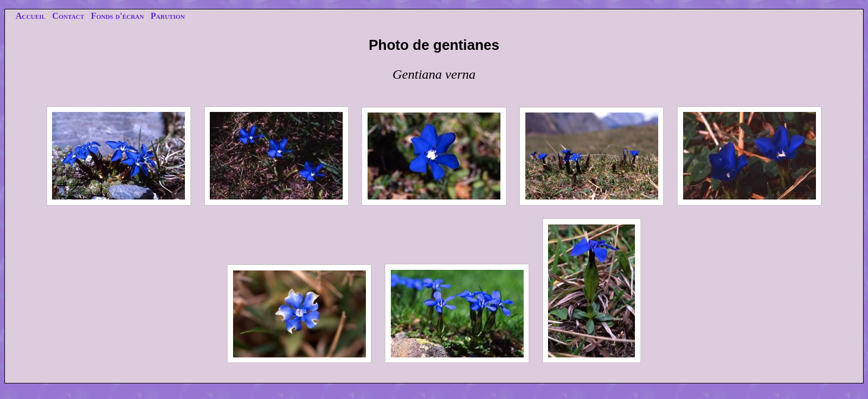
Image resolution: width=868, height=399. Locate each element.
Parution (168, 16)
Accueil (30, 16)
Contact (68, 16)
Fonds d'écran (117, 16)
